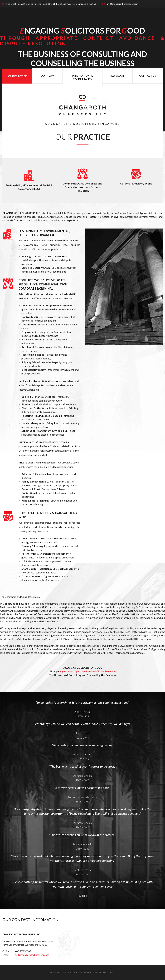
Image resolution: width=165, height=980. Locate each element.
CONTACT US (148, 76)
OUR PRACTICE (17, 76)
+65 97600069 (23, 951)
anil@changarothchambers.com (32, 955)
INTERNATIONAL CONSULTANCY (82, 77)
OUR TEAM (47, 76)
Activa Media (83, 972)
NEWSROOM (117, 76)
